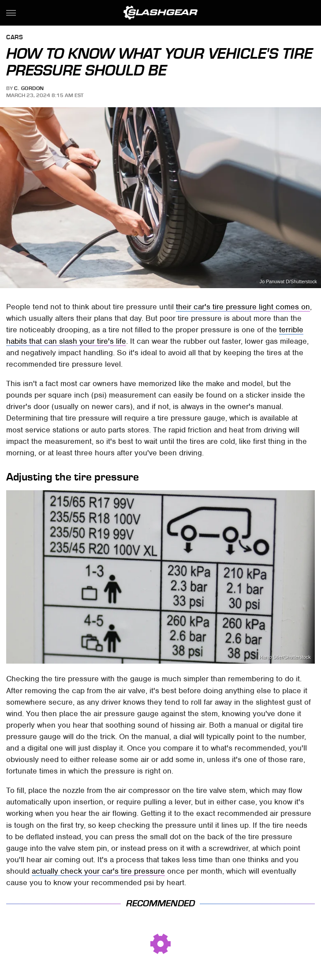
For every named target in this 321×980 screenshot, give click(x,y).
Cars (15, 38)
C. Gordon (29, 88)
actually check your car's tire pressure (98, 871)
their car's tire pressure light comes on (243, 307)
